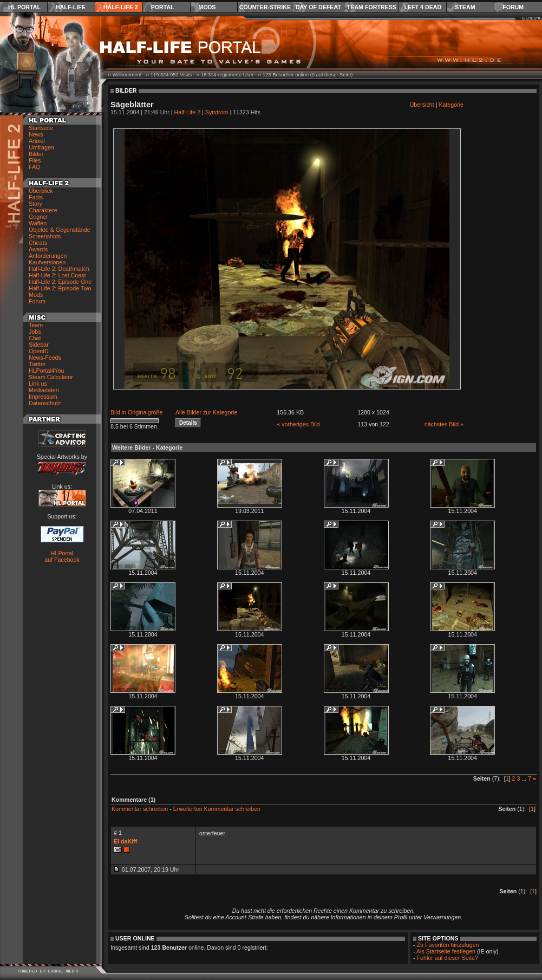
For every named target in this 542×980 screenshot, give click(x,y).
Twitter (37, 364)
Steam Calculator (51, 377)
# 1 (118, 833)
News (36, 134)
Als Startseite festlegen (446, 951)
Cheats (38, 243)
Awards (38, 249)
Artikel (37, 141)
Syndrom (217, 112)
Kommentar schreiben (140, 809)
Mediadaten (44, 390)
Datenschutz (45, 403)
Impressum (43, 397)
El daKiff (125, 841)
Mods (207, 7)
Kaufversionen (47, 262)
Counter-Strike (265, 7)
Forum (513, 7)
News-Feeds (45, 358)
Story (35, 204)
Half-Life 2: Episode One (60, 282)
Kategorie (451, 105)
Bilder (36, 154)
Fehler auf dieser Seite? (448, 958)
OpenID (39, 351)
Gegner (38, 217)
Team (36, 325)
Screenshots (45, 236)
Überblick (41, 191)
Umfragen (41, 147)
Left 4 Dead (423, 7)
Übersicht (422, 105)
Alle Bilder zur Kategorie (206, 412)
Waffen (38, 223)
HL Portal (24, 7)
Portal (163, 7)
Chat (35, 338)
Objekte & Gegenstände (60, 230)
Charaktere (43, 210)
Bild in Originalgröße (137, 412)
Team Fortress (372, 7)
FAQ (34, 167)
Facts (36, 197)
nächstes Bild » (444, 424)
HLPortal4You (46, 371)
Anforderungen (48, 256)
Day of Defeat (318, 7)
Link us (38, 384)
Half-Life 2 (121, 7)
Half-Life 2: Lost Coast (57, 275)
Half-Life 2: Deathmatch (59, 269)
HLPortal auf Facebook (62, 556)
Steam (465, 7)
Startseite (41, 128)
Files (35, 160)
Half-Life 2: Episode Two (60, 288)
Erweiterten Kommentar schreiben (217, 809)
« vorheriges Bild (298, 424)
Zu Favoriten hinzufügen (448, 945)
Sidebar (39, 345)
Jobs (35, 332)
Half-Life (71, 7)
